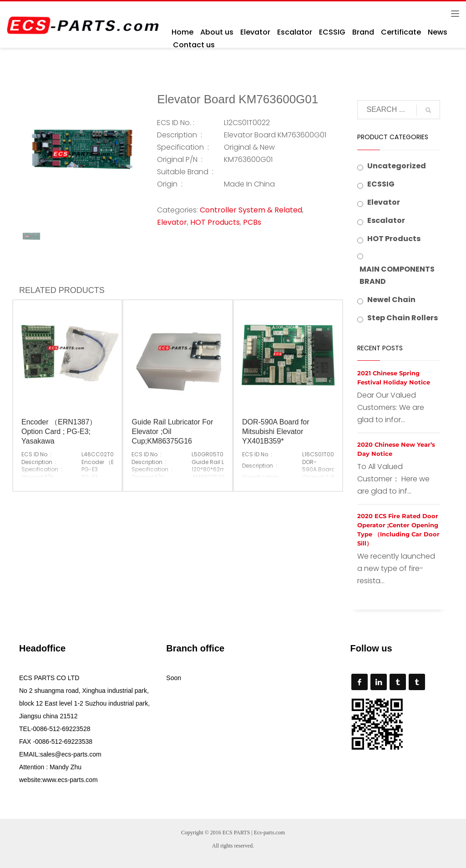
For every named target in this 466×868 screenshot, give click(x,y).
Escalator (386, 220)
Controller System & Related (251, 210)
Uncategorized (397, 166)
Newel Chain (391, 300)
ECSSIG (381, 184)
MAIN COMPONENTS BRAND (397, 275)
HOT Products (215, 222)
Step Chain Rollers (403, 318)
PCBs (252, 222)
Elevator (172, 222)
